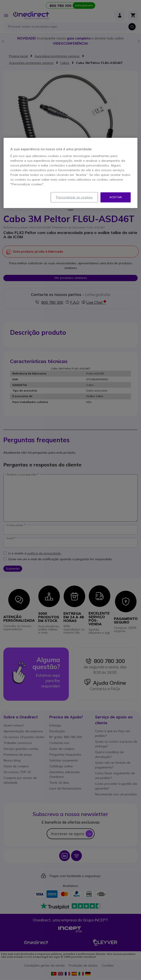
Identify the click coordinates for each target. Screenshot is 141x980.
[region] (71, 173)
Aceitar (116, 197)
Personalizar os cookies (74, 197)
